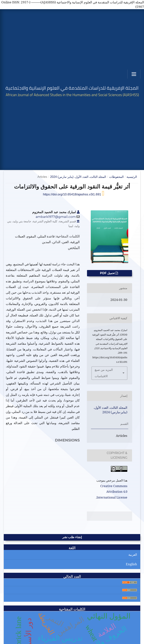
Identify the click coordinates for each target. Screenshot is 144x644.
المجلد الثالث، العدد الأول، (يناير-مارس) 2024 (78, 177)
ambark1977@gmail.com (56, 217)
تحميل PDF (108, 273)
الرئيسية (132, 177)
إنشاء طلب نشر (72, 537)
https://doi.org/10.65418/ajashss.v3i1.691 (72, 194)
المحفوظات (116, 177)
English (131, 564)
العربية (133, 555)
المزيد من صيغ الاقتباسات (104, 373)
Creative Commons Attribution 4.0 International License (112, 492)
